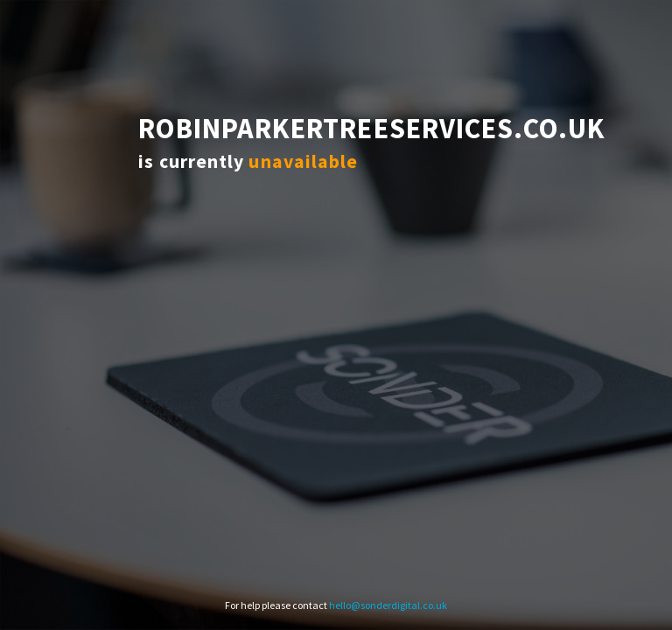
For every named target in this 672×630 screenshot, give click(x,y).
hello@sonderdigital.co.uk (388, 605)
